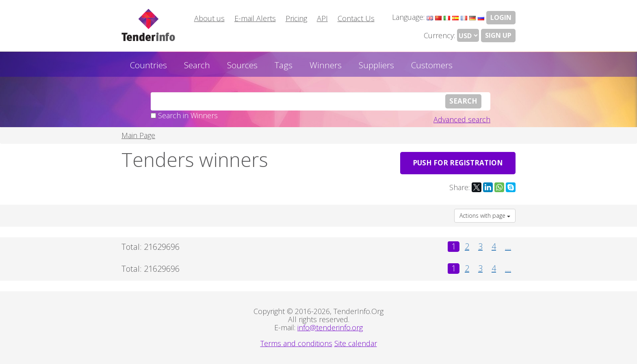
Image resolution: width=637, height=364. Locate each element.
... (508, 247)
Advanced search (462, 119)
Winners (326, 65)
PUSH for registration (458, 163)
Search (197, 65)
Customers (432, 65)
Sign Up (498, 35)
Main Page (138, 135)
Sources (242, 65)
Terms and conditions (296, 343)
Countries (148, 65)
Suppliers (376, 65)
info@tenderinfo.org (330, 327)
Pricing (296, 18)
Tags (284, 65)
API (322, 18)
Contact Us (356, 18)
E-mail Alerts (255, 18)
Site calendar (356, 343)
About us (209, 18)
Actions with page (485, 216)
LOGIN (501, 17)
